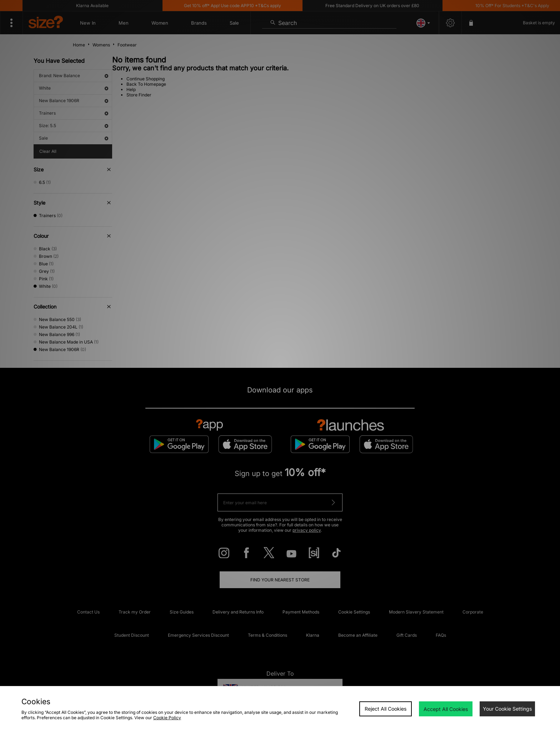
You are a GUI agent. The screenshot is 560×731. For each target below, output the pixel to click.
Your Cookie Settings (507, 709)
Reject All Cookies (386, 709)
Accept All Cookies (446, 709)
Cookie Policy (167, 718)
